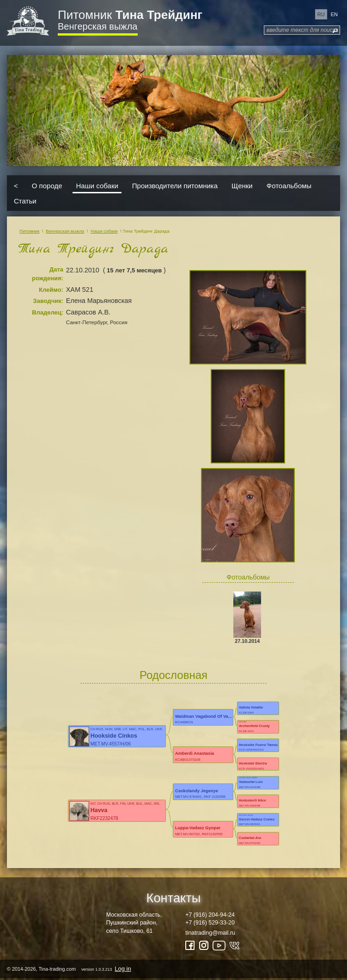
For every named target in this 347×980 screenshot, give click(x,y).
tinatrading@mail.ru (210, 933)
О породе (47, 185)
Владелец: (48, 312)
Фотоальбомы (289, 185)
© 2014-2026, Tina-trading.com (70, 969)
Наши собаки (97, 185)
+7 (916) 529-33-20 (210, 923)
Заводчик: (48, 301)
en (334, 14)
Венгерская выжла (97, 26)
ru (321, 14)
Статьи (25, 201)
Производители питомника (175, 185)
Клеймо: (51, 290)
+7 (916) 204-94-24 (210, 915)
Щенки (242, 185)
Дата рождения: (48, 274)
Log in (123, 969)
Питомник (130, 15)
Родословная (173, 675)
